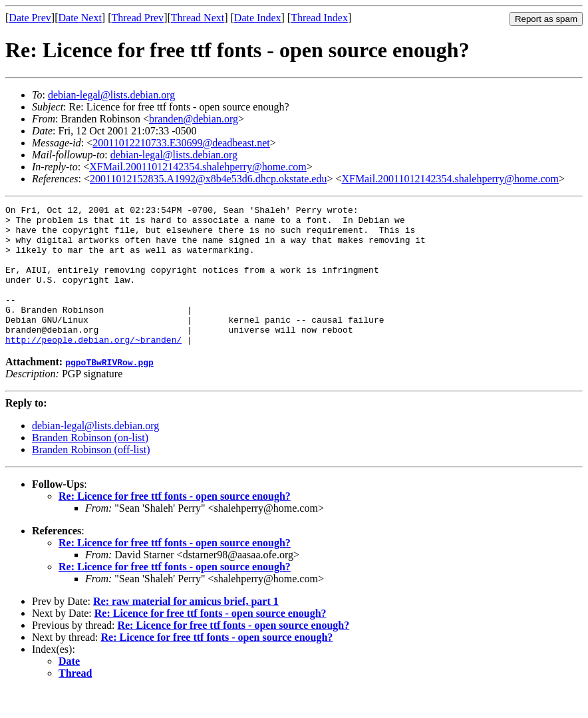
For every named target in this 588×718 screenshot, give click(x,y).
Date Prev (30, 18)
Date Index (258, 18)
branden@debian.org (194, 119)
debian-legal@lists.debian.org (111, 95)
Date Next (80, 18)
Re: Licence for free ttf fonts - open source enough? (175, 524)
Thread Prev (137, 18)
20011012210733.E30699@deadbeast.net (181, 143)
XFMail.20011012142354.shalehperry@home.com (198, 167)
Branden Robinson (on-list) (90, 465)
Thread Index (319, 18)
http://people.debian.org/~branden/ (93, 367)
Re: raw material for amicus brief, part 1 (186, 629)
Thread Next (198, 18)
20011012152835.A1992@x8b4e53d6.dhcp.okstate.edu (208, 179)
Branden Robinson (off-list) (91, 477)
